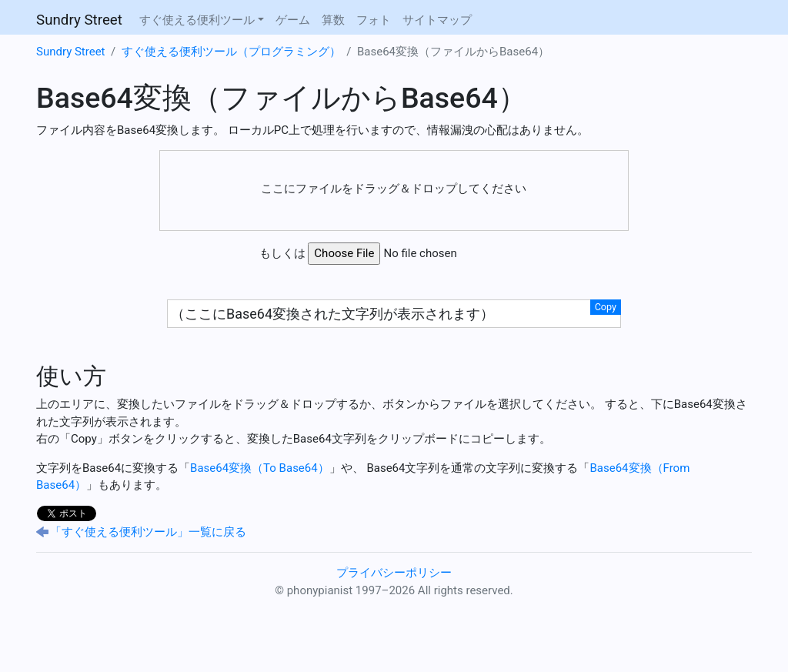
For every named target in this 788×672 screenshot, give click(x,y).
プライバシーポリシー (394, 573)
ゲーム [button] (293, 20)
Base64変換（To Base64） (260, 468)
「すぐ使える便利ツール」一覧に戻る (148, 532)
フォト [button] (374, 20)
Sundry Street (79, 20)
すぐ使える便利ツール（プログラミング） (231, 52)
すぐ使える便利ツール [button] (197, 20)
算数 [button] (333, 20)
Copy (606, 307)
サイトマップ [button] (437, 20)
